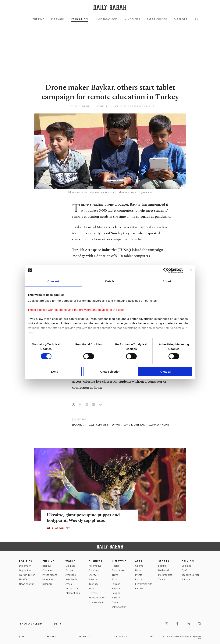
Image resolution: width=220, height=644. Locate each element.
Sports (164, 561)
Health (115, 566)
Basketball (164, 570)
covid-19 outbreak (134, 425)
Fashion (116, 584)
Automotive (95, 566)
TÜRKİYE (38, 19)
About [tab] (167, 281)
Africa (69, 584)
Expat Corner (157, 19)
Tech (91, 588)
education (78, 425)
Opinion (188, 561)
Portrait (139, 579)
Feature (116, 602)
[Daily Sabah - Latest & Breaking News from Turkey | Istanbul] (110, 7)
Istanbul (58, 19)
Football (163, 566)
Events (139, 575)
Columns (186, 566)
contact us (120, 636)
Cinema (139, 566)
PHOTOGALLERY (61, 528)
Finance (93, 579)
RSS (151, 636)
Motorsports (165, 575)
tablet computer (98, 425)
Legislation (25, 570)
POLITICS (26, 561)
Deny (55, 372)
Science (116, 588)
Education (80, 19)
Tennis (162, 579)
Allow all (165, 372)
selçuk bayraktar (159, 425)
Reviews (139, 588)
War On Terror (27, 575)
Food (115, 579)
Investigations (106, 19)
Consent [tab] (53, 281)
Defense (93, 593)
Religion (116, 593)
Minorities (132, 19)
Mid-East (70, 566)
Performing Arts (144, 584)
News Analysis (27, 584)
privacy (52, 636)
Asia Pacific (71, 579)
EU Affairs (24, 579)
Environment (119, 570)
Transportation (97, 598)
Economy (94, 570)
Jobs (22, 636)
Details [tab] (110, 281)
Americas (71, 575)
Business (96, 561)
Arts (139, 561)
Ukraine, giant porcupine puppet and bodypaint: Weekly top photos (84, 518)
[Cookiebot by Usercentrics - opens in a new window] (166, 270)
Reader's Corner (190, 575)
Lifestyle (119, 561)
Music (138, 570)
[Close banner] (191, 270)
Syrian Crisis (72, 588)
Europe (69, 570)
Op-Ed (185, 570)
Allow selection (110, 372)
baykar (116, 425)
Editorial (186, 579)
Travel (115, 575)
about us (84, 636)
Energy (92, 575)
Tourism (93, 584)
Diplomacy (25, 566)
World (71, 561)
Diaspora (181, 19)
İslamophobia (73, 593)
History (116, 598)
